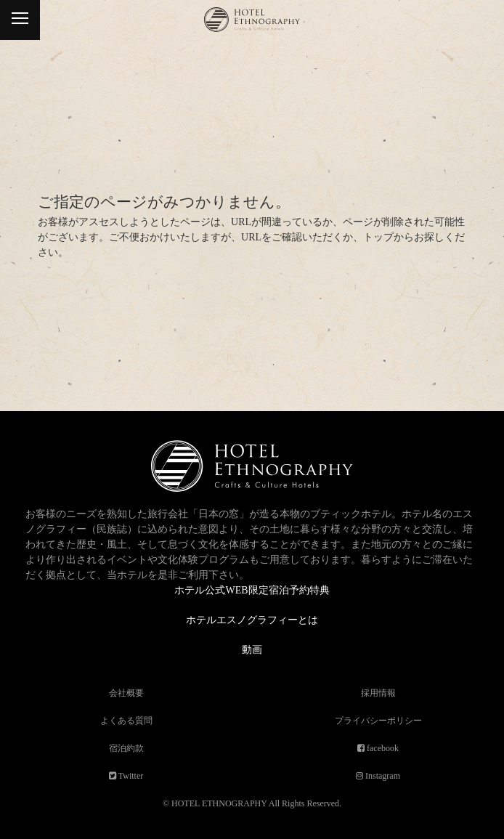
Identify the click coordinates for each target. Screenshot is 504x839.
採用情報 (378, 693)
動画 (252, 650)
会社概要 (126, 693)
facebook (382, 748)
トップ (378, 237)
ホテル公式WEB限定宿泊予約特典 (252, 590)
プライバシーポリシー (378, 721)
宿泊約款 (126, 748)
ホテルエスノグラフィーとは (252, 620)
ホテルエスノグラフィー (252, 27)
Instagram (382, 776)
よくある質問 (126, 721)
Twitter (130, 776)
